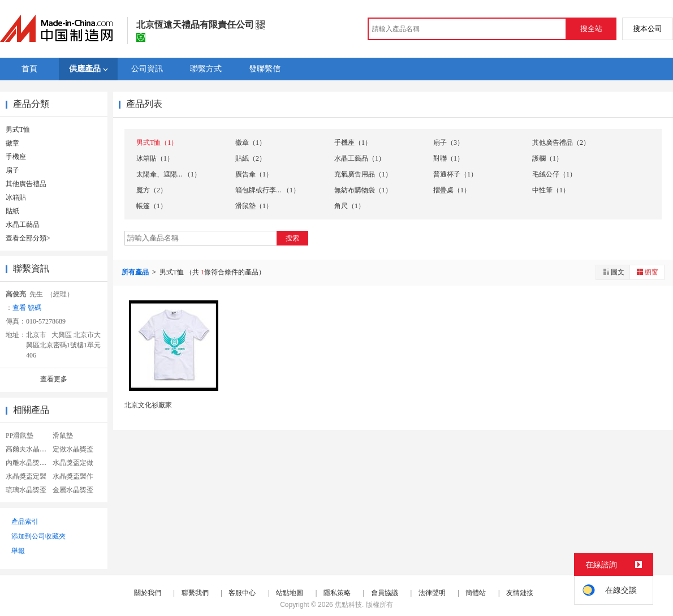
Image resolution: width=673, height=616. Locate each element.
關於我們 (148, 593)
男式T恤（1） (157, 143)
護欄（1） (547, 158)
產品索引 (25, 522)
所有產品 (136, 272)
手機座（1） (353, 143)
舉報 (18, 551)
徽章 (12, 143)
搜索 (292, 238)
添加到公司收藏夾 (38, 536)
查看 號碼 (27, 308)
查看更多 (54, 379)
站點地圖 (290, 593)
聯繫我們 (195, 593)
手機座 (16, 157)
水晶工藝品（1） (360, 158)
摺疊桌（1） (452, 190)
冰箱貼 (16, 197)
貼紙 (12, 211)
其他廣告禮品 (26, 184)
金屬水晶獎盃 (73, 490)
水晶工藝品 (23, 225)
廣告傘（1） (254, 174)
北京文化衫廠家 (148, 405)
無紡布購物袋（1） (363, 190)
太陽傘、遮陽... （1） (169, 174)
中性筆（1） (551, 190)
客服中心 (242, 593)
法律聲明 (432, 593)
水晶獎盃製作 (73, 476)
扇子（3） (448, 143)
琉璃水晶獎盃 (26, 490)
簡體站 (476, 593)
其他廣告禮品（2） (561, 143)
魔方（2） (152, 190)
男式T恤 (18, 130)
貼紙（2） (251, 158)
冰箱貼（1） (155, 158)
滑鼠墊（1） (254, 206)
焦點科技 (348, 605)
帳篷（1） (152, 206)
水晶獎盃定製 (26, 476)
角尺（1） (350, 206)
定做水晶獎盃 (73, 449)
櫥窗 (647, 272)
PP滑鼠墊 (20, 436)
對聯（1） (448, 158)
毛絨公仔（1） (554, 174)
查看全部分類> (28, 238)
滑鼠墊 (63, 436)
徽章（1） (251, 143)
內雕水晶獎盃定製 (33, 463)
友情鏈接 (520, 593)
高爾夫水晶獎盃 (29, 449)
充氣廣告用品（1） (363, 174)
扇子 (12, 170)
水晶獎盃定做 (73, 463)
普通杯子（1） (455, 174)
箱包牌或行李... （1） (268, 190)
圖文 (613, 272)
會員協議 (385, 593)
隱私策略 (337, 593)
